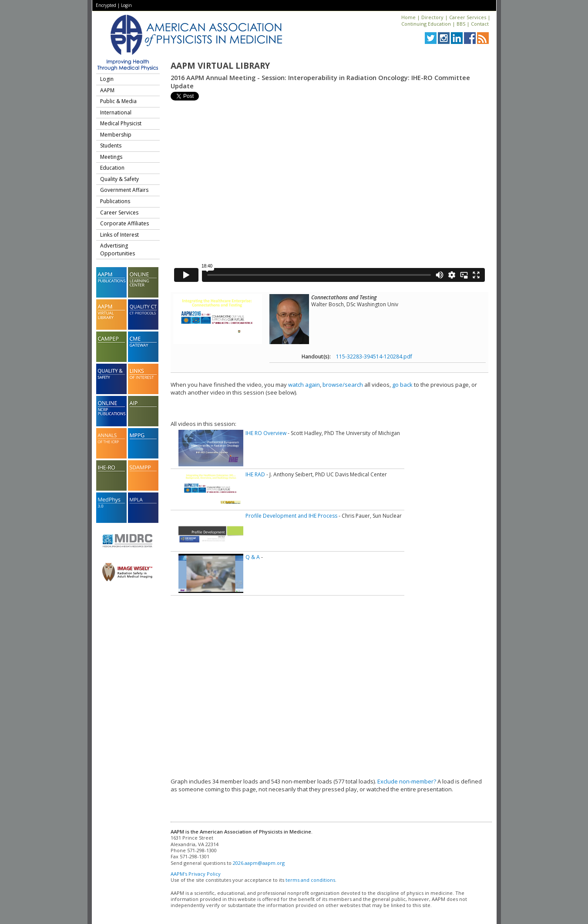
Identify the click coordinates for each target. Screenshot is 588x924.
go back (402, 385)
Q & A (253, 557)
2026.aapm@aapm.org (259, 863)
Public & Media (118, 101)
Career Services (468, 17)
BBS (461, 24)
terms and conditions (310, 880)
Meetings (111, 157)
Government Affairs (124, 190)
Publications (115, 201)
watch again (304, 385)
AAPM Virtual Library (220, 66)
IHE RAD (255, 474)
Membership (116, 135)
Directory (432, 17)
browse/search (343, 385)
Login (126, 5)
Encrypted (106, 5)
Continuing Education (426, 24)
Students (111, 146)
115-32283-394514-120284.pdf (374, 357)
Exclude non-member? (407, 781)
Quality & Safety (119, 179)
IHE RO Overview (266, 433)
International (116, 112)
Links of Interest (119, 235)
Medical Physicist (121, 123)
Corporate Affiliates (124, 223)
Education (112, 168)
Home (408, 17)
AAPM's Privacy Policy (196, 874)
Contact (480, 24)
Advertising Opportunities (118, 249)
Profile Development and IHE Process (291, 516)
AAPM (107, 90)
